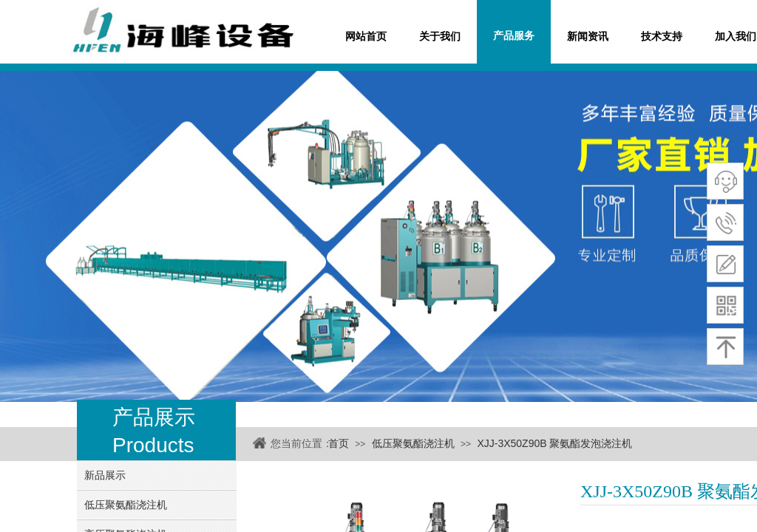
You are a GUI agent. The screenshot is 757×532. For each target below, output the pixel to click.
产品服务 (514, 35)
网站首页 (366, 37)
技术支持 (662, 37)
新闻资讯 (588, 37)
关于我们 (440, 37)
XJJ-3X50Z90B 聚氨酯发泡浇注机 (554, 443)
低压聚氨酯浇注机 (413, 443)
